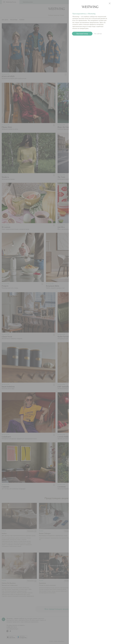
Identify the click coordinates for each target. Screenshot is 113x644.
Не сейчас (98, 34)
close (110, 3)
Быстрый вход (82, 34)
